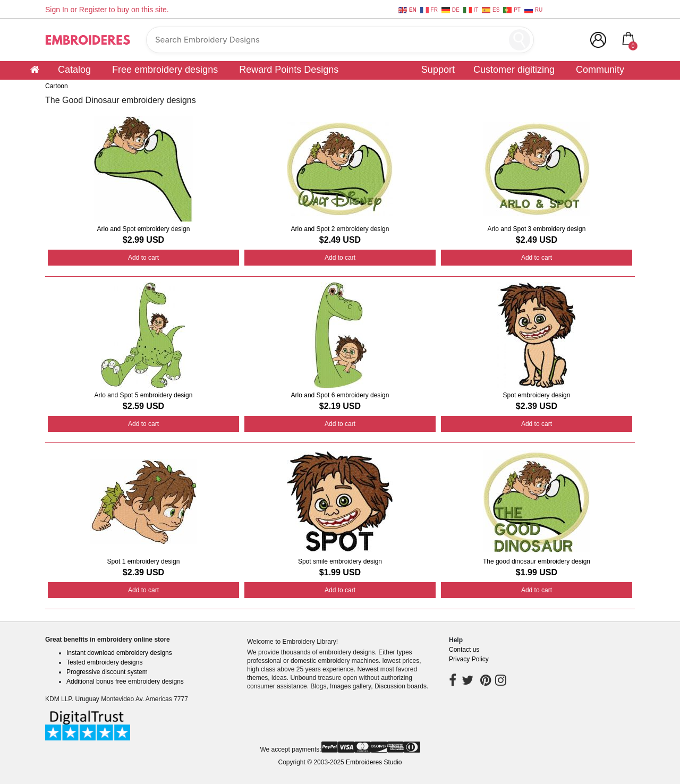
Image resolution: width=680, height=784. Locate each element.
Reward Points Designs (289, 70)
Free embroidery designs (165, 70)
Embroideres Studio (374, 762)
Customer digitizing (514, 70)
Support (438, 70)
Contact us (464, 650)
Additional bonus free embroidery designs (125, 681)
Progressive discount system (107, 672)
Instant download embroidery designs (119, 653)
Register (93, 10)
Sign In (57, 10)
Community (600, 70)
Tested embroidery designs (104, 662)
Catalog (74, 70)
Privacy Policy (469, 659)
